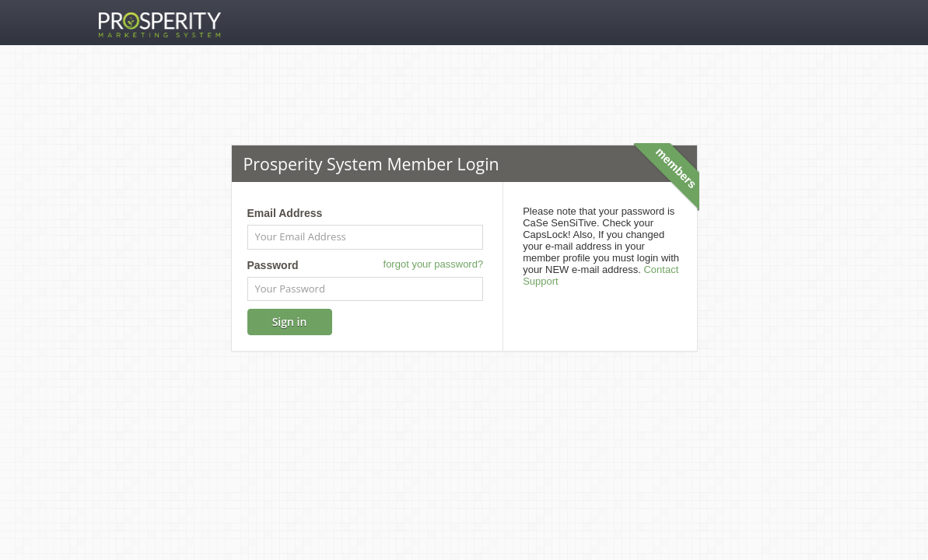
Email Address (285, 213)
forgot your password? (434, 264)
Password (273, 265)
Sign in (290, 322)
